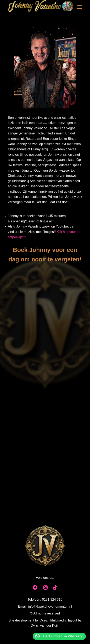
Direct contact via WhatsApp (59, 636)
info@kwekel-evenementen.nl (50, 607)
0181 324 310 (52, 600)
